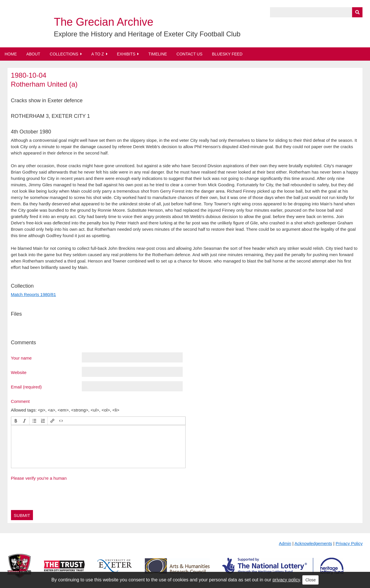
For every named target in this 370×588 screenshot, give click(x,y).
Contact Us (190, 54)
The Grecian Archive (103, 22)
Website (19, 372)
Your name (21, 358)
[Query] (316, 12)
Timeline (158, 54)
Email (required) (26, 387)
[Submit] (357, 12)
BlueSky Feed (227, 54)
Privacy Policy (349, 543)
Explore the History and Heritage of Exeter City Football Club (147, 34)
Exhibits (126, 54)
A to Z (98, 54)
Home (11, 54)
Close (310, 580)
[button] (16, 421)
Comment (20, 401)
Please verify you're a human (39, 478)
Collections (64, 54)
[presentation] (16, 421)
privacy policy (286, 580)
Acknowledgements (313, 543)
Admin (285, 543)
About (33, 54)
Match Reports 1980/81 (34, 294)
